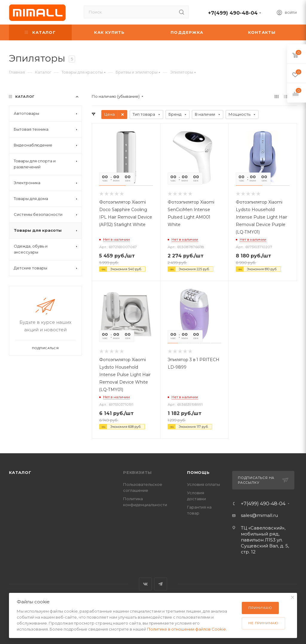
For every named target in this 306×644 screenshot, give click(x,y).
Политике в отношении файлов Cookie (186, 629)
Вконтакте (145, 584)
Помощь (198, 472)
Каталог (20, 472)
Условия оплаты (204, 484)
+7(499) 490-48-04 (233, 13)
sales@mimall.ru (259, 515)
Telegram (161, 584)
